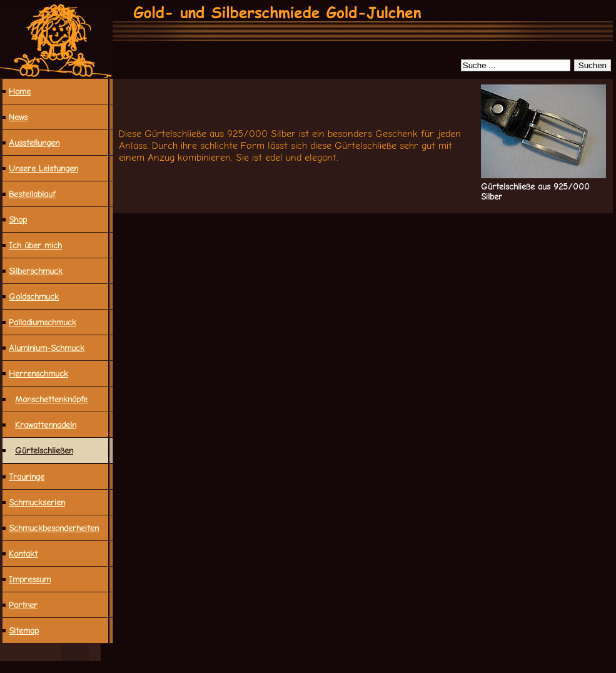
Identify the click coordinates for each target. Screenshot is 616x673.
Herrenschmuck (38, 373)
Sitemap (24, 630)
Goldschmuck (34, 296)
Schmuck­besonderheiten (54, 528)
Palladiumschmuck (43, 322)
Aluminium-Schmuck (47, 348)
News (18, 117)
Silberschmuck (36, 271)
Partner (23, 605)
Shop (18, 220)
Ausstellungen (34, 143)
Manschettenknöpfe (51, 399)
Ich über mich (35, 245)
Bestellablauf (32, 194)
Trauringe (27, 477)
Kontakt (23, 554)
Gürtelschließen (44, 450)
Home (20, 91)
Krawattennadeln (46, 425)
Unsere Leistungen (43, 168)
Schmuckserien (37, 502)
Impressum (30, 579)
